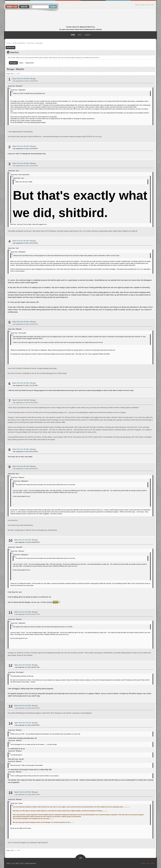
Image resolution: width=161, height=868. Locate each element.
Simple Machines (31, 863)
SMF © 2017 (20, 863)
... (16, 74)
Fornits (81, 17)
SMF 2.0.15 (10, 863)
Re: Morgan (31, 79)
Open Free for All (19, 79)
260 (18, 74)
